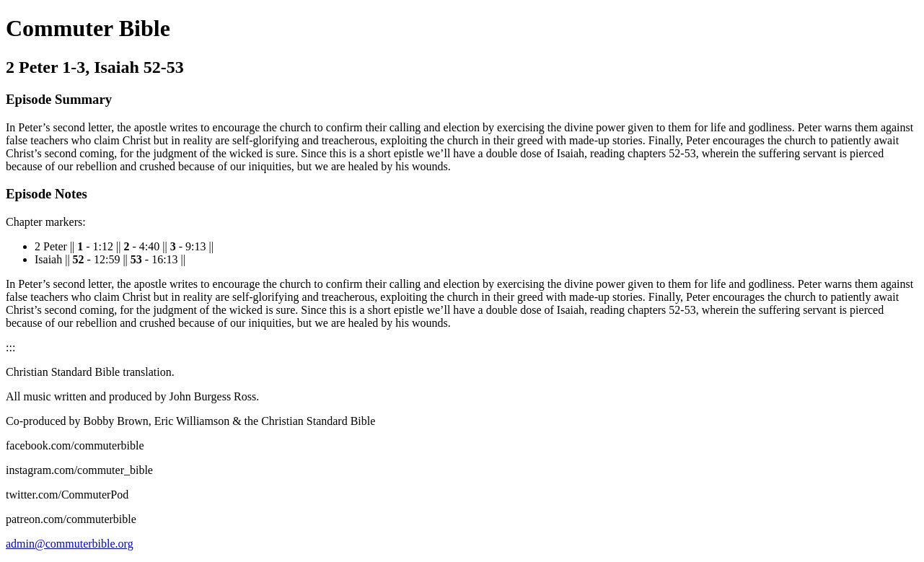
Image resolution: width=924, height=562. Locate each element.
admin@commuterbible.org (70, 544)
